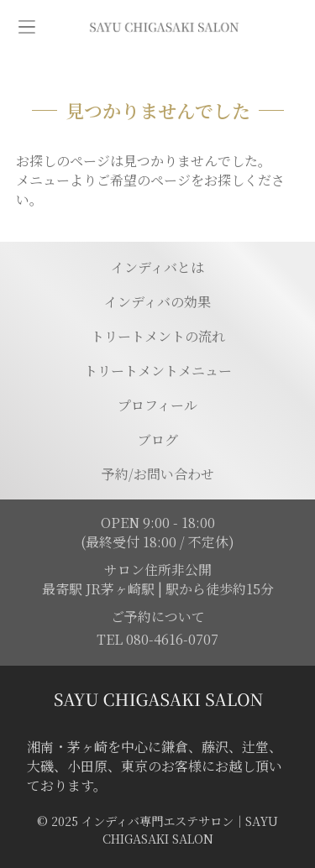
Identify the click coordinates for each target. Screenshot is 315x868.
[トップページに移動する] (157, 699)
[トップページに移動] (164, 27)
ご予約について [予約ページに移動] (158, 617)
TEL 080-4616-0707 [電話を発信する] (157, 639)
